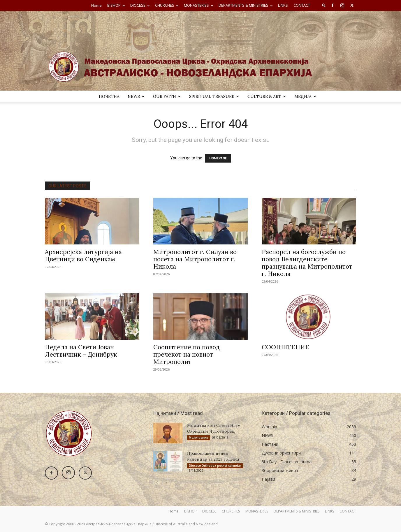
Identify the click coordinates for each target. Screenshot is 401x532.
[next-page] (166, 483)
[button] (324, 5)
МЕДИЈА (305, 96)
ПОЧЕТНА (109, 96)
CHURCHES (167, 5)
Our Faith (167, 96)
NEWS (136, 96)
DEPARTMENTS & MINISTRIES (246, 5)
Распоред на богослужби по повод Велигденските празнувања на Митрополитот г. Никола (307, 263)
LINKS (283, 5)
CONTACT (302, 5)
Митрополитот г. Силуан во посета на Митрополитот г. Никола (195, 259)
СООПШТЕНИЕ (285, 347)
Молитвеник (198, 438)
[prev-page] (157, 483)
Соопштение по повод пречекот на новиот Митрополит (187, 354)
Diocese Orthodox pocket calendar (215, 466)
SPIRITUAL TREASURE (214, 96)
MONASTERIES (198, 5)
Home (96, 5)
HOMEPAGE (218, 158)
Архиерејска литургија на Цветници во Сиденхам (83, 256)
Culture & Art (267, 96)
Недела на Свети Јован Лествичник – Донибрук (81, 351)
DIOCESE (140, 5)
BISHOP (116, 5)
